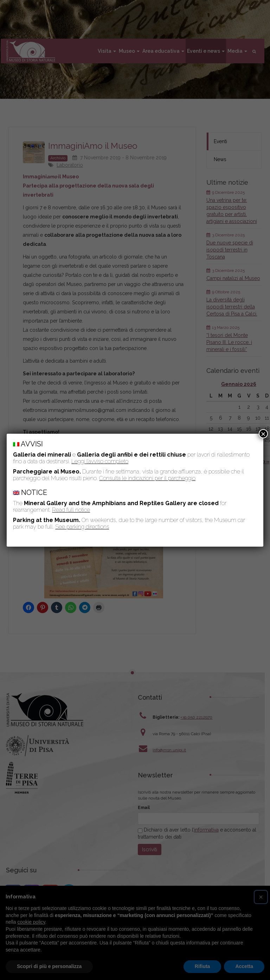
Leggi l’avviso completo (100, 461)
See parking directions (82, 527)
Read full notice (71, 510)
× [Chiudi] (263, 434)
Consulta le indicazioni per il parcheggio (147, 478)
